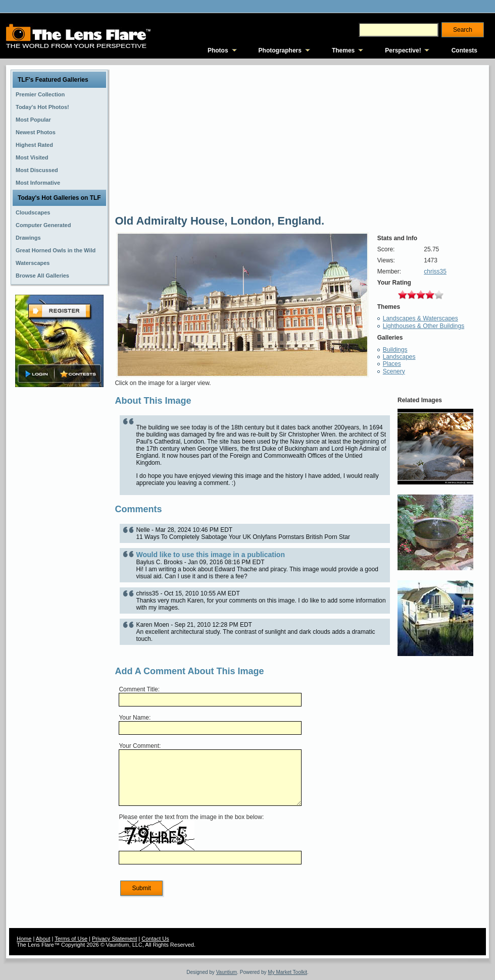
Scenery (394, 371)
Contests (464, 50)
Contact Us (155, 939)
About (43, 939)
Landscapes (399, 357)
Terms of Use (71, 939)
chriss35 (435, 271)
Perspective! (403, 50)
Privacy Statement (114, 939)
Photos (218, 50)
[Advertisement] (60, 549)
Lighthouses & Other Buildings (424, 326)
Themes (343, 50)
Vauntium (227, 972)
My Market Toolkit (287, 972)
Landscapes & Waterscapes (420, 318)
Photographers (280, 50)
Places (392, 364)
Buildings (395, 350)
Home (24, 939)
